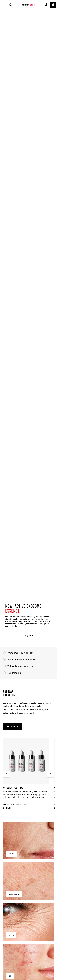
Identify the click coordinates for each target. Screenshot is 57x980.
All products (13, 726)
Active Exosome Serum (13, 788)
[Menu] (4, 5)
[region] (28, 328)
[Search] (10, 5)
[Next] (50, 774)
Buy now (28, 635)
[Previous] (7, 774)
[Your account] (46, 5)
